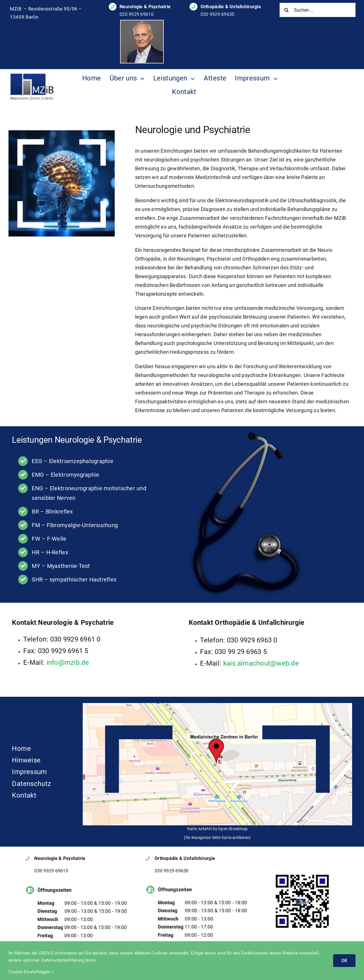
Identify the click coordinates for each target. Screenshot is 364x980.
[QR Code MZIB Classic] (302, 875)
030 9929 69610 (137, 14)
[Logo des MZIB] (32, 74)
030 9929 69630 (218, 14)
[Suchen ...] (318, 10)
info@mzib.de (68, 662)
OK (344, 961)
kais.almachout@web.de (261, 663)
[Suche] (287, 10)
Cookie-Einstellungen (31, 972)
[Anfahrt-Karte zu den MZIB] (217, 705)
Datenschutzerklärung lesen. (69, 960)
